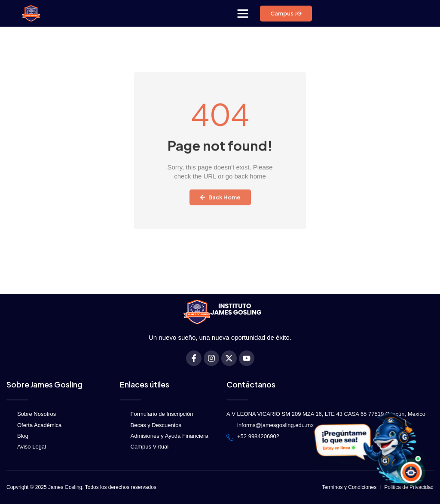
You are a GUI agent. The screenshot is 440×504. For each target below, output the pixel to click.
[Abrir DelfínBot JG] (367, 449)
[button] (243, 13)
